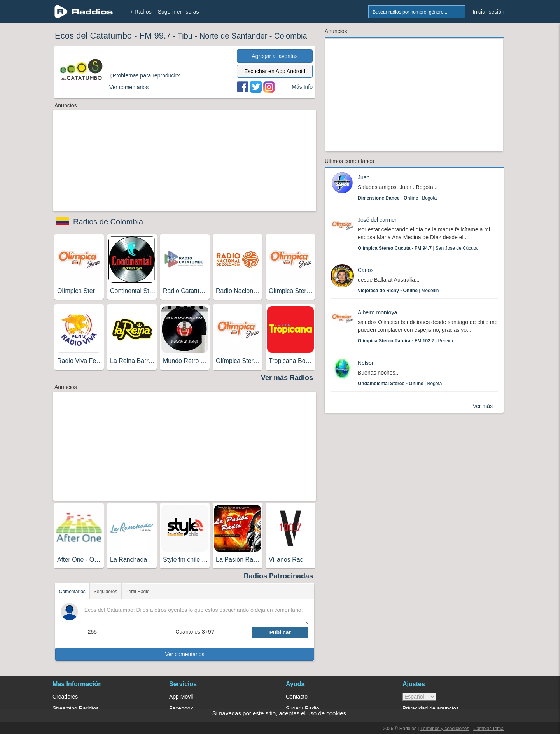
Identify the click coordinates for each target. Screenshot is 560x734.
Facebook (181, 708)
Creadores (65, 697)
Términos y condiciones (444, 729)
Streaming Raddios (76, 708)
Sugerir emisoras (178, 12)
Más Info (302, 87)
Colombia (290, 36)
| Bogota (397, 198)
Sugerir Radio (303, 708)
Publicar (280, 632)
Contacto (297, 697)
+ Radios (141, 12)
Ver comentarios (185, 654)
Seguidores (106, 592)
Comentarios (72, 592)
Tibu (185, 36)
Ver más (483, 406)
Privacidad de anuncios (431, 708)
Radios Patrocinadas (278, 576)
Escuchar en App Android (275, 71)
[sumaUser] (233, 632)
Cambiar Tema (488, 729)
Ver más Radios (287, 378)
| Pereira (405, 341)
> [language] (419, 697)
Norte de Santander (234, 36)
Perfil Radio (138, 592)
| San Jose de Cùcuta (418, 248)
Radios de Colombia (108, 222)
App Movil (181, 697)
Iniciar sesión (488, 12)
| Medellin (398, 291)
